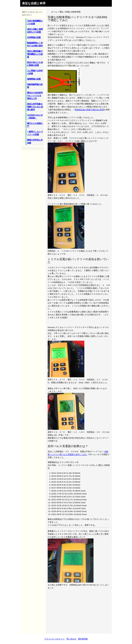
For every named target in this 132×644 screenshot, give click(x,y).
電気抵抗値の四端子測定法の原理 (89, 110)
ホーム (54, 12)
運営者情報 (83, 639)
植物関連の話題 (34, 79)
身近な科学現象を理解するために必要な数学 (35, 107)
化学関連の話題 (34, 37)
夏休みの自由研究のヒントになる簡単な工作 (35, 95)
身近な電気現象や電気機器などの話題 (35, 54)
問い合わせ (71, 639)
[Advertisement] (79, 610)
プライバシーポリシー (55, 639)
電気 (61, 12)
